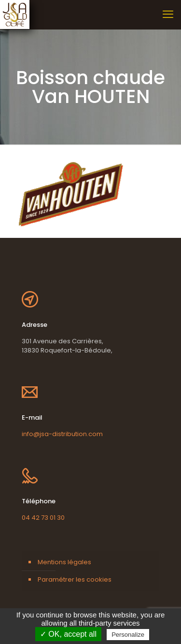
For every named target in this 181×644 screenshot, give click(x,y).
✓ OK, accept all (68, 634)
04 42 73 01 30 (43, 518)
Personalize (128, 635)
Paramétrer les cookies (75, 579)
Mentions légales (64, 562)
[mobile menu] (168, 15)
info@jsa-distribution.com (62, 434)
